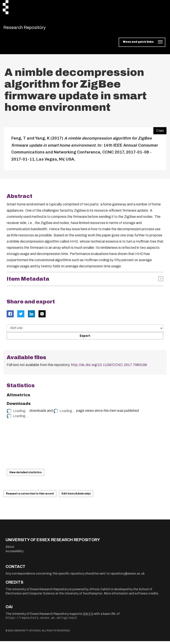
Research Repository (34, 29)
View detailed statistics (25, 475)
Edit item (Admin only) (76, 496)
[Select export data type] (85, 331)
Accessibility (14, 554)
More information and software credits (131, 596)
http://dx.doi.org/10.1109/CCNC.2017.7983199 (109, 368)
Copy (158, 132)
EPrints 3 (95, 592)
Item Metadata (28, 282)
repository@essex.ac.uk (127, 576)
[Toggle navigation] (142, 45)
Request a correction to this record (30, 496)
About (10, 550)
